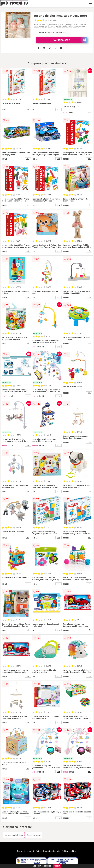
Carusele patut (34, 835)
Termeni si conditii (25, 851)
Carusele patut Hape (14, 835)
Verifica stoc (70, 40)
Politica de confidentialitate (48, 851)
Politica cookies (69, 851)
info (28, 109)
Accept (57, 866)
